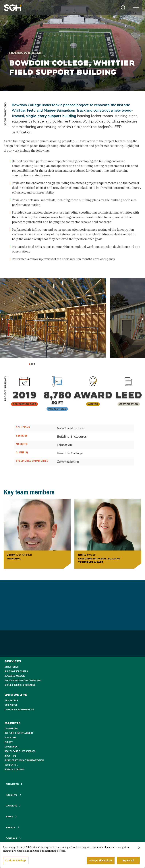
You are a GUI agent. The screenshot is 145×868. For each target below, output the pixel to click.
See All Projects (72, 791)
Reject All (128, 861)
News (11, 817)
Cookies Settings (16, 861)
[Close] (139, 848)
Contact (13, 838)
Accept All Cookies (101, 861)
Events (12, 827)
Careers (13, 806)
